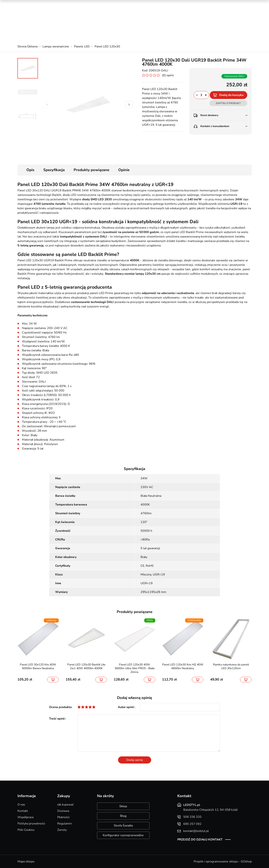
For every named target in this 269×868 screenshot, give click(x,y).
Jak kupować (65, 805)
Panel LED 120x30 (107, 46)
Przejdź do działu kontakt (200, 840)
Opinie (124, 170)
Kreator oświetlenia (167, 4)
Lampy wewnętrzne (56, 46)
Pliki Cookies (26, 830)
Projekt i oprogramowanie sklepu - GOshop (223, 861)
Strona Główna (28, 46)
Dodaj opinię (135, 760)
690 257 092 (90, 17)
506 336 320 (90, 13)
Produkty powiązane (91, 170)
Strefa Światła (123, 826)
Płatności (63, 817)
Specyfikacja (54, 170)
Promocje (191, 4)
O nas (21, 805)
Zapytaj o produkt (228, 103)
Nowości (207, 4)
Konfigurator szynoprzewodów (123, 835)
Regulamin (65, 824)
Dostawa (63, 811)
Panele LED (82, 46)
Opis (30, 170)
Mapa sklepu (26, 861)
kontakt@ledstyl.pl (94, 21)
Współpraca (25, 817)
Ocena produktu (60, 707)
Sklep (123, 806)
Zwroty (62, 830)
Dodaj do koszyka (231, 95)
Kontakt (23, 811)
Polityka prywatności (31, 824)
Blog (123, 816)
